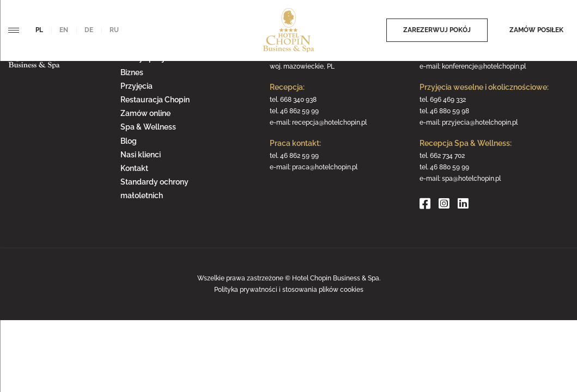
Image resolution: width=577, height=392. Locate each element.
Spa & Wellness (148, 127)
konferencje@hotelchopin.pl (484, 66)
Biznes (132, 72)
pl (39, 30)
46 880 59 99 (450, 167)
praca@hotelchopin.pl (325, 167)
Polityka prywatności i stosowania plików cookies (289, 290)
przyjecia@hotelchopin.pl (480, 122)
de (89, 30)
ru (114, 30)
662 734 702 (447, 156)
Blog (129, 141)
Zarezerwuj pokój (437, 30)
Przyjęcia (136, 86)
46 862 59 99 (299, 111)
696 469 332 (448, 100)
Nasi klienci (141, 155)
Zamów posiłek (536, 30)
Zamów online (145, 113)
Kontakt (134, 168)
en (64, 30)
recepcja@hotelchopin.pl (329, 122)
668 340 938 (298, 100)
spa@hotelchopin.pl (471, 179)
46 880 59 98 (450, 111)
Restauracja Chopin (155, 100)
